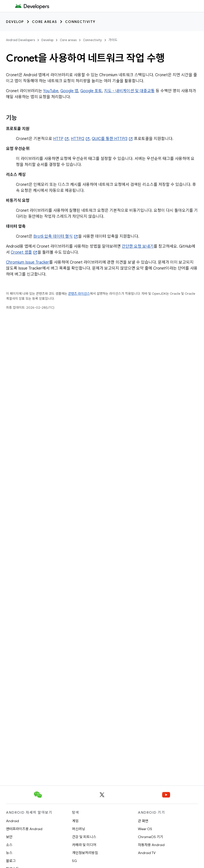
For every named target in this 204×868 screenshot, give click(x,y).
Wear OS (145, 829)
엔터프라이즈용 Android (24, 829)
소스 (9, 845)
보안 (9, 837)
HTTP (58, 139)
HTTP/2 (78, 139)
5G (75, 861)
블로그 (11, 861)
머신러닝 (79, 829)
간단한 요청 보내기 (138, 246)
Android (12, 821)
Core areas (45, 22)
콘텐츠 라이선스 (79, 294)
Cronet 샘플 (21, 252)
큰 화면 (143, 821)
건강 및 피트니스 (84, 837)
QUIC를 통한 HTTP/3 (110, 139)
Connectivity (80, 22)
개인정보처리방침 (85, 853)
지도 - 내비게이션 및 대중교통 (129, 91)
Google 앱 (69, 91)
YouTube (51, 91)
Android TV (147, 853)
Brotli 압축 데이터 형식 (53, 236)
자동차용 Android (151, 845)
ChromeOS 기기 (151, 837)
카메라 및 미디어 (84, 845)
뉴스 (9, 853)
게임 (75, 821)
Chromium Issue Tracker (28, 262)
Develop (15, 22)
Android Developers (20, 40)
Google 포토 (91, 91)
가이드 (113, 40)
